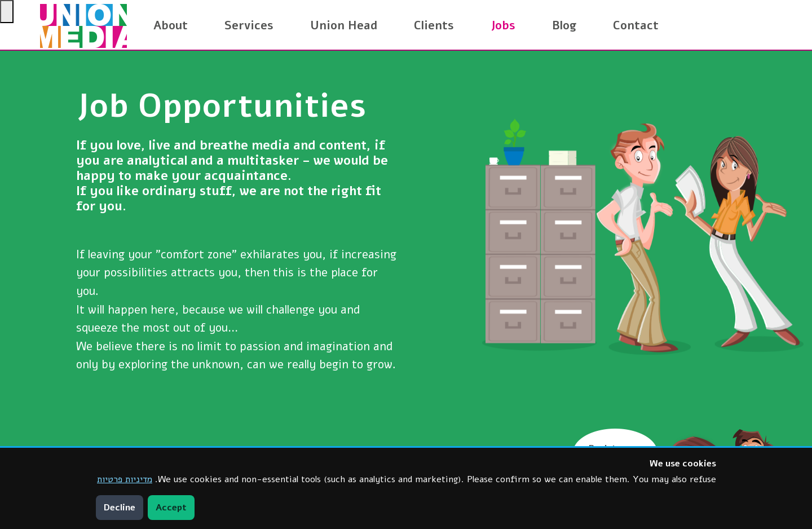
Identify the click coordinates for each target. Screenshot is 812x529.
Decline (120, 508)
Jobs (503, 25)
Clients (434, 25)
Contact (636, 25)
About (171, 25)
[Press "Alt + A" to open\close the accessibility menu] (7, 12)
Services (249, 25)
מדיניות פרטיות (125, 479)
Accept (171, 508)
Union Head (344, 25)
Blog (564, 25)
